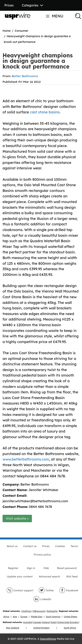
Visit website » (17, 518)
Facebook (69, 590)
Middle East (37, 617)
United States (70, 617)
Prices (9, 5)
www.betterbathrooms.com (26, 459)
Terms (74, 546)
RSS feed (72, 576)
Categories (32, 5)
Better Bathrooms (25, 76)
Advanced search (49, 576)
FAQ (46, 568)
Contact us (30, 546)
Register (13, 568)
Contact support (20, 590)
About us (12, 546)
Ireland (46, 622)
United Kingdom (41, 628)
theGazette (52, 611)
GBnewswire (39, 611)
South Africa (70, 628)
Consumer (22, 31)
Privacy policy (42, 555)
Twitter (46, 590)
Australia (27, 622)
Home (7, 31)
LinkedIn (42, 599)
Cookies (60, 546)
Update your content (20, 576)
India (53, 622)
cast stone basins (45, 112)
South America (53, 617)
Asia (15, 617)
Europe (24, 617)
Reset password (67, 568)
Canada (37, 622)
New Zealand (13, 628)
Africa (6, 617)
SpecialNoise (48, 639)
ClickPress (27, 611)
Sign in (31, 568)
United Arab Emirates (68, 622)
